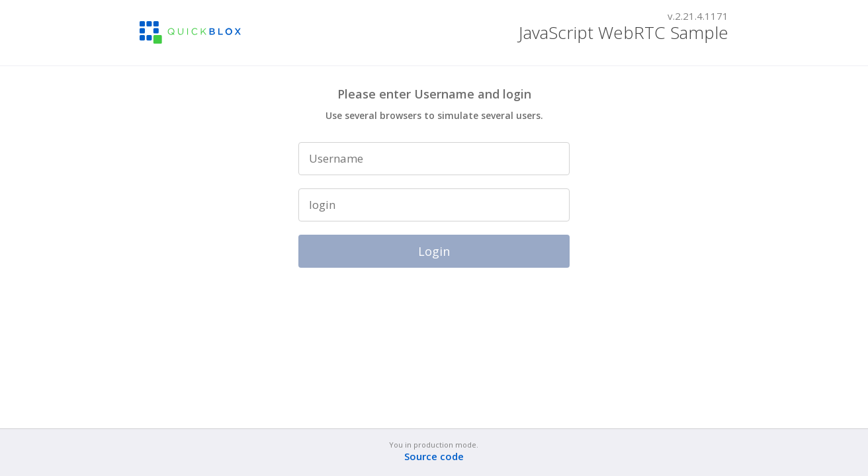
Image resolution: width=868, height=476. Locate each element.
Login (434, 251)
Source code (434, 456)
